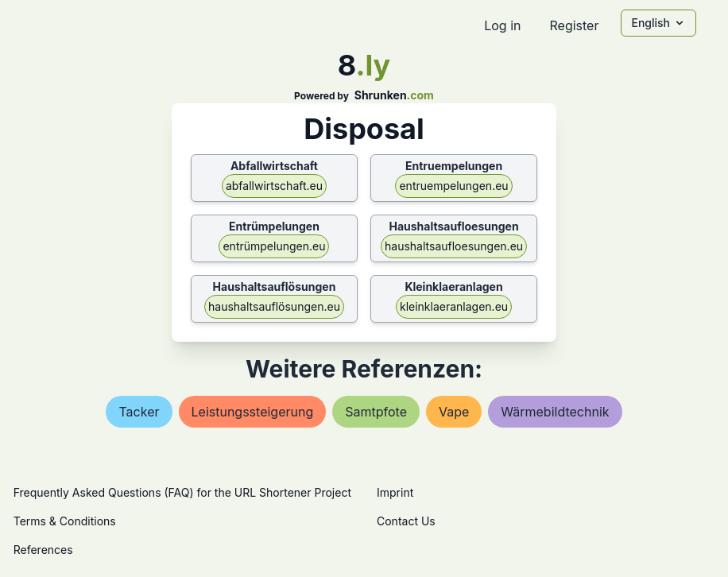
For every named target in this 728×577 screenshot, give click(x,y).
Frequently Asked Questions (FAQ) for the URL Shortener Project (182, 492)
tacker (139, 412)
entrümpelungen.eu (274, 246)
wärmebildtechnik (555, 412)
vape (454, 412)
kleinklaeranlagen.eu (454, 306)
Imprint (395, 492)
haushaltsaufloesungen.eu (454, 246)
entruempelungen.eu (453, 186)
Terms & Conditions (65, 521)
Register (574, 25)
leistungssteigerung (253, 412)
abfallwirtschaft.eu (274, 186)
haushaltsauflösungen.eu (274, 306)
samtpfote (376, 412)
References (43, 550)
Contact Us (406, 521)
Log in (502, 25)
